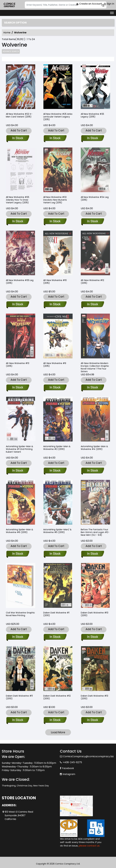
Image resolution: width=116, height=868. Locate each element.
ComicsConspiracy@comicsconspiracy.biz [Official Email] (88, 756)
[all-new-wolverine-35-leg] (18, 305)
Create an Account (89, 4)
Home (7, 33)
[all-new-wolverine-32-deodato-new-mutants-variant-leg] (55, 222)
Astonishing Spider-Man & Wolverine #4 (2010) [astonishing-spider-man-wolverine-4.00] (94, 448)
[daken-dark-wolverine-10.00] (92, 637)
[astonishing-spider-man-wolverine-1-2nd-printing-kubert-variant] (18, 471)
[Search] (66, 5)
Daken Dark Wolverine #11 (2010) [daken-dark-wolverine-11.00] (19, 697)
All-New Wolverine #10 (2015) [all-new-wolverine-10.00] (55, 282)
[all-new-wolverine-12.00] (92, 305)
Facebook (68, 768)
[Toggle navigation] (112, 13)
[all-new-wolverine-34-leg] (92, 222)
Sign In (109, 4)
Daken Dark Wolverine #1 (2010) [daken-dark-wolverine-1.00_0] (56, 614)
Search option (15, 23)
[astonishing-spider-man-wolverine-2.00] (55, 471)
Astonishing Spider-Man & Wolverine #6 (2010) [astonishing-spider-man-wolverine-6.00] (20, 531)
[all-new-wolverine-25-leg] (95, 87)
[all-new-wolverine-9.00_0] (55, 388)
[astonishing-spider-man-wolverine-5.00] (55, 554)
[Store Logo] (9, 5)
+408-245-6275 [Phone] (72, 762)
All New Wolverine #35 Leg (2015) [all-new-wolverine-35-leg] (20, 282)
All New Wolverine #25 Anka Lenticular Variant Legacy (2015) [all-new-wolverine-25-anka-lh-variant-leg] (58, 117)
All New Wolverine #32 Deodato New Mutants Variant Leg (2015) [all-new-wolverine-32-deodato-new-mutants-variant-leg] (55, 200)
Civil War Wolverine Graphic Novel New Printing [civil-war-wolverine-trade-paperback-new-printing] (20, 614)
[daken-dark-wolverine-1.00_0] (55, 637)
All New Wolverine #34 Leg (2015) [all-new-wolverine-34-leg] (95, 198)
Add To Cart (19, 130)
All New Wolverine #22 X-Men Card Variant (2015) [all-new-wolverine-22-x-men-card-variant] (19, 115)
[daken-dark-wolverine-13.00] (92, 720)
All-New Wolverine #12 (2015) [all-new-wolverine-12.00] (92, 282)
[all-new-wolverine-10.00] (55, 305)
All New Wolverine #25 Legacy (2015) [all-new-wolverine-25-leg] (92, 115)
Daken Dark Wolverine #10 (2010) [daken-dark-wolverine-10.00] (95, 614)
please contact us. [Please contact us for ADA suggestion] (89, 846)
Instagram (69, 774)
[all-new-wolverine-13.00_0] (18, 388)
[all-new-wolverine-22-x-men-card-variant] (21, 87)
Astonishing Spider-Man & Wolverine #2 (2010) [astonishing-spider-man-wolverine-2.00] (57, 448)
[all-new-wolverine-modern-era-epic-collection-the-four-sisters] (92, 388)
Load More (58, 732)
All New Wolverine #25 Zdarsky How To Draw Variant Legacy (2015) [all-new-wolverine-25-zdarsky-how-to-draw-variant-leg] (18, 200)
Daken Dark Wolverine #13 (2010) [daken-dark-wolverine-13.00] (94, 697)
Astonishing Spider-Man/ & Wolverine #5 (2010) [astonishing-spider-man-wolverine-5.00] (57, 531)
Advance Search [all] (11, 51)
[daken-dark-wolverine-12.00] (55, 720)
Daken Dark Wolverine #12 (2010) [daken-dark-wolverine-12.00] (57, 697)
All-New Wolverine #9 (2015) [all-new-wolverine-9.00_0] (55, 365)
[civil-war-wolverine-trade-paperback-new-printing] (18, 637)
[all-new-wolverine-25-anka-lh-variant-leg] (58, 87)
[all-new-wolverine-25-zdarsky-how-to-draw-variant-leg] (18, 222)
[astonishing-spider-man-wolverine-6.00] (18, 554)
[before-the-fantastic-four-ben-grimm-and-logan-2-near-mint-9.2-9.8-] (92, 554)
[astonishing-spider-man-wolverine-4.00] (92, 471)
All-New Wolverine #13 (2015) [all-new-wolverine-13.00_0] (18, 365)
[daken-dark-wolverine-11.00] (18, 720)
